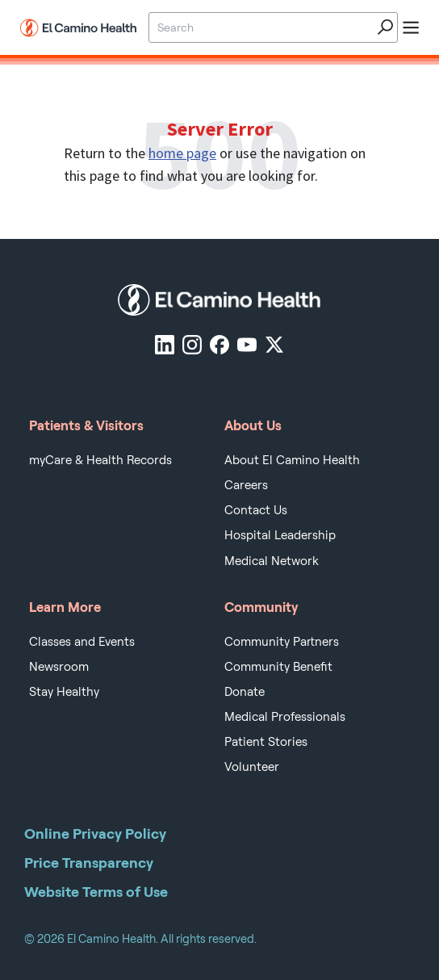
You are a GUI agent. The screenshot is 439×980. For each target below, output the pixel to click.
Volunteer (252, 767)
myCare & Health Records (100, 460)
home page (182, 153)
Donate (245, 692)
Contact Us (256, 510)
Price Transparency (89, 863)
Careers (246, 485)
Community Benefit (278, 667)
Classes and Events (82, 642)
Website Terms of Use (96, 892)
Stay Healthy (64, 692)
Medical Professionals (285, 717)
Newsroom (59, 667)
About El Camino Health (292, 460)
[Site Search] (260, 27)
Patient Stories (266, 742)
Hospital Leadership (280, 535)
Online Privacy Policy (95, 833)
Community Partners (282, 642)
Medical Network (272, 561)
